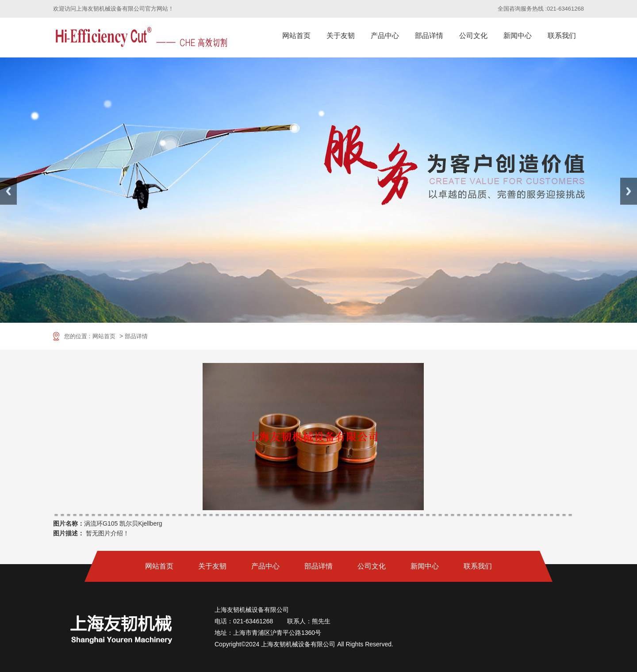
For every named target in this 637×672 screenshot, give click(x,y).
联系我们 (562, 36)
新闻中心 (518, 36)
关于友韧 (341, 36)
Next (629, 191)
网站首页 (296, 36)
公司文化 (473, 36)
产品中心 (385, 36)
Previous (8, 191)
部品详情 (429, 36)
